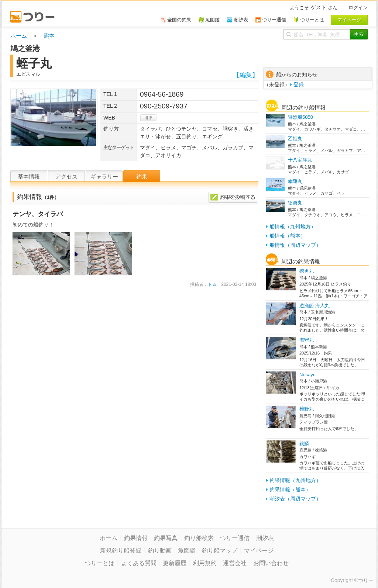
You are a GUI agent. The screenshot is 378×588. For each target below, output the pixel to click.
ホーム (19, 36)
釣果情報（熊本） (290, 490)
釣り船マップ (220, 551)
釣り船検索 (199, 538)
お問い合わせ (271, 563)
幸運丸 (295, 181)
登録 (299, 84)
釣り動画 (160, 551)
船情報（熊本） (288, 236)
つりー (366, 580)
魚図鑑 (187, 551)
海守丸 (307, 340)
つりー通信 (235, 538)
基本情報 (29, 177)
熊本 (49, 36)
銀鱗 (304, 444)
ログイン (358, 8)
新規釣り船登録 (121, 551)
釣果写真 (166, 538)
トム (212, 284)
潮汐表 (265, 538)
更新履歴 (175, 563)
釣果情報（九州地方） (295, 480)
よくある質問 (139, 563)
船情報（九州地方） (293, 226)
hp (148, 118)
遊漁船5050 (300, 117)
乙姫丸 (295, 139)
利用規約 (205, 563)
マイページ (259, 551)
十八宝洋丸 (300, 160)
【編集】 (246, 75)
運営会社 (235, 563)
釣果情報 (136, 538)
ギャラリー (104, 177)
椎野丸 (307, 409)
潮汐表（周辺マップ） (295, 499)
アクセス (66, 177)
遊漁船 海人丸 (315, 306)
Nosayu (307, 375)
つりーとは (100, 563)
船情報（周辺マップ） (295, 245)
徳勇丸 (295, 203)
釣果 (142, 177)
